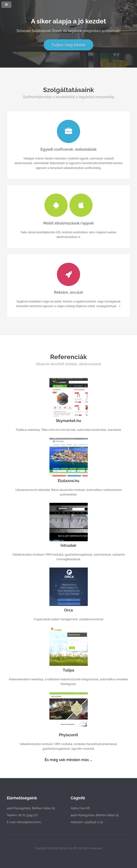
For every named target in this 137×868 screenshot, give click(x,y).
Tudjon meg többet (68, 45)
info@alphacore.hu (29, 822)
